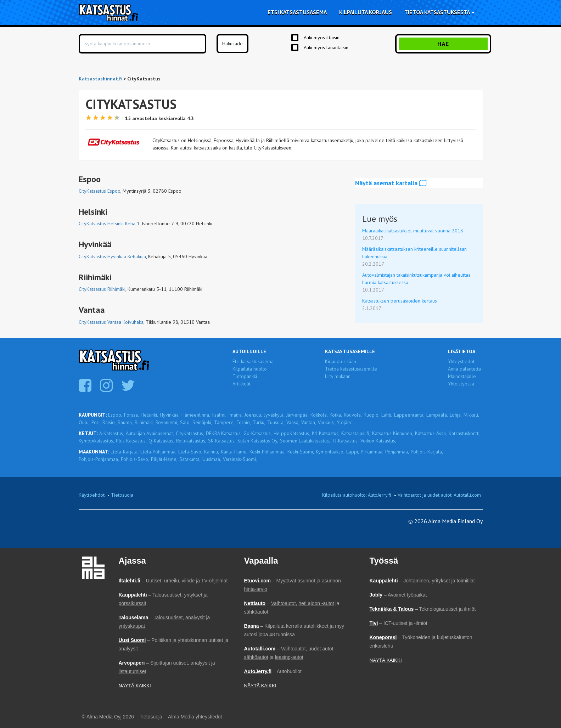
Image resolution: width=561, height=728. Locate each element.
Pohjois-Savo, (135, 459)
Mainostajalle (462, 376)
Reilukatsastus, (191, 441)
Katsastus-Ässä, (431, 433)
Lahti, (387, 415)
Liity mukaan (338, 376)
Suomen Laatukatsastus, (305, 441)
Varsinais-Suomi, (240, 459)
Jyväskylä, (274, 415)
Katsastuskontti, (465, 433)
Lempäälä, (437, 415)
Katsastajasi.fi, (356, 433)
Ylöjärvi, (345, 422)
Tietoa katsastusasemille (351, 369)
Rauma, (125, 422)
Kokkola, (319, 415)
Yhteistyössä (461, 384)
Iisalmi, (219, 415)
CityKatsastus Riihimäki (102, 289)
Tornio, (244, 422)
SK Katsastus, (222, 441)
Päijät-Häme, (164, 459)
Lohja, (456, 415)
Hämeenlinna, (196, 415)
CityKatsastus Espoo (100, 191)
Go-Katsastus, (258, 433)
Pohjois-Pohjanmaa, (99, 459)
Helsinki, (149, 415)
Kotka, (336, 415)
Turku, (259, 422)
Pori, (96, 422)
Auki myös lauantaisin (326, 47)
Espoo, (115, 415)
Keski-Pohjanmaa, (268, 452)
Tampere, (224, 422)
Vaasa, (293, 422)
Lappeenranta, (409, 415)
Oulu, (84, 422)
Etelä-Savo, (190, 452)
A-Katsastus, (112, 433)
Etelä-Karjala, (125, 452)
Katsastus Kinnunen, (393, 433)
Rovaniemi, (167, 422)
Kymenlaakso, (330, 452)
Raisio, (109, 422)
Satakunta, (190, 459)
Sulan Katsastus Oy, (258, 441)
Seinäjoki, (202, 422)
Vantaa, (309, 422)
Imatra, (235, 415)
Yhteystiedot (461, 361)
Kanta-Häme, (234, 452)
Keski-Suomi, (301, 452)
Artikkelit (242, 384)
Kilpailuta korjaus (366, 12)
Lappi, (353, 452)
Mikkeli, (471, 415)
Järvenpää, (298, 415)
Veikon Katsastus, (378, 441)
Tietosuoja (122, 495)
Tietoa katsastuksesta (439, 12)
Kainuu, (212, 452)
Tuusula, (276, 422)
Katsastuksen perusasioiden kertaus (400, 301)
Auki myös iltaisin (322, 38)
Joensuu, (253, 415)
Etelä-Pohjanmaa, (158, 452)
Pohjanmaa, (397, 452)
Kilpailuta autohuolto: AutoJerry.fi (357, 495)
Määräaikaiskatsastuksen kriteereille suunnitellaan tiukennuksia (414, 253)
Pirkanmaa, (372, 452)
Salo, (185, 422)
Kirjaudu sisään (341, 361)
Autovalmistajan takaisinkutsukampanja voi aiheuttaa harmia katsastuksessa (416, 279)
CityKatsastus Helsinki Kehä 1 (109, 224)
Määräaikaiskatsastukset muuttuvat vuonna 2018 (413, 231)
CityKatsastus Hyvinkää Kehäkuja (112, 256)
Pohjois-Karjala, (427, 452)
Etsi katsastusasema (297, 12)
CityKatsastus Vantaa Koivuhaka (111, 322)
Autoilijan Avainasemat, (150, 433)
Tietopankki (245, 376)
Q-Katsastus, (161, 441)
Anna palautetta (464, 369)
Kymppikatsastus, (96, 441)
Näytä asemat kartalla (391, 183)
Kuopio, (372, 415)
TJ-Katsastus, (345, 441)
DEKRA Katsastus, (224, 433)
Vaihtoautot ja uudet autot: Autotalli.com (439, 495)
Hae (443, 44)
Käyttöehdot (92, 495)
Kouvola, (353, 415)
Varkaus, (326, 422)
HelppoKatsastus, (292, 433)
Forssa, (131, 415)
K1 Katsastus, (326, 433)
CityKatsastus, (190, 433)
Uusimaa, (212, 459)
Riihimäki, (144, 422)
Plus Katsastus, (131, 441)
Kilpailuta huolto (250, 369)
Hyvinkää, (170, 415)
